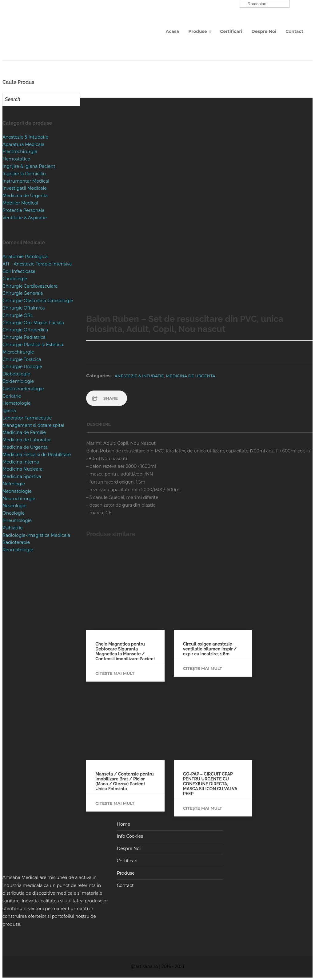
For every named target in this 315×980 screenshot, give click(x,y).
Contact (294, 31)
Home (124, 824)
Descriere (99, 424)
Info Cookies (130, 836)
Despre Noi (264, 31)
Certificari (231, 31)
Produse (198, 31)
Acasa (173, 31)
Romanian (254, 4)
